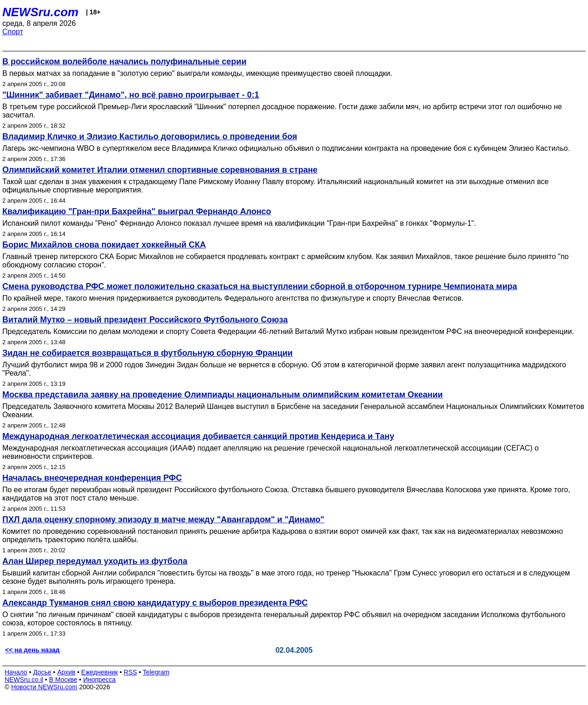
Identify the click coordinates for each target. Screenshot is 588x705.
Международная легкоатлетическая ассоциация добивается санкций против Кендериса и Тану (198, 436)
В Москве (63, 680)
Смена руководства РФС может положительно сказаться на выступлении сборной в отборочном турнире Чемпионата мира (260, 286)
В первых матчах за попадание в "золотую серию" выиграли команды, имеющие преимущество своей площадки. (197, 73)
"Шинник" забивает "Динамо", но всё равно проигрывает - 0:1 (131, 95)
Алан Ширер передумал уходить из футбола (95, 561)
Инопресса (100, 680)
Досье (42, 672)
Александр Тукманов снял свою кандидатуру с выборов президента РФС (155, 603)
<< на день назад (32, 650)
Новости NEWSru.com (44, 687)
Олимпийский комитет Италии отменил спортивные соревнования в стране (160, 170)
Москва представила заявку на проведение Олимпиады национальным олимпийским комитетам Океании (223, 395)
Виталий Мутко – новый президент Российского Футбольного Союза (145, 320)
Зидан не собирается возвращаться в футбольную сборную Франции (148, 353)
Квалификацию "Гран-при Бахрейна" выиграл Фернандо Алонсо (137, 211)
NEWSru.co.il (24, 680)
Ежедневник (100, 672)
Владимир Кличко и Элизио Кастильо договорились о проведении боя (150, 136)
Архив (66, 672)
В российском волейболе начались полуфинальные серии (124, 62)
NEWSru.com (40, 12)
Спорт (13, 32)
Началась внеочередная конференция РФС (92, 478)
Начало (16, 672)
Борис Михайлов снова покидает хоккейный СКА (104, 245)
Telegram (156, 672)
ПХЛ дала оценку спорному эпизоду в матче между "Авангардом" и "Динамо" (163, 519)
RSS (130, 672)
